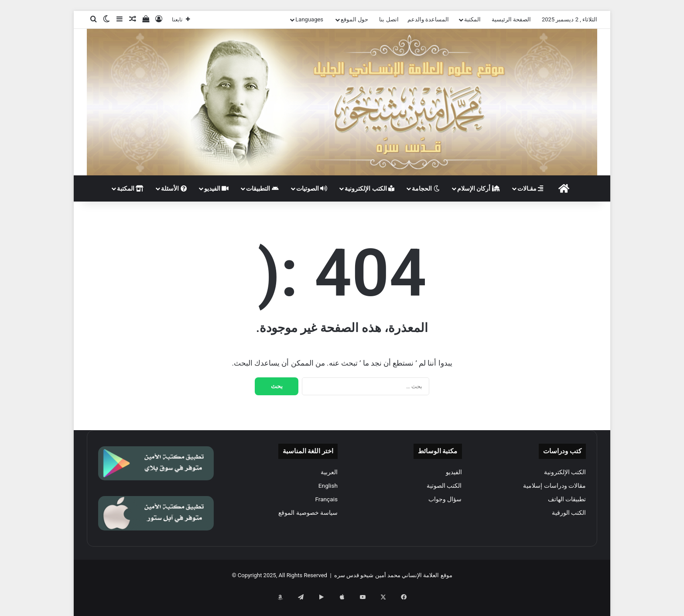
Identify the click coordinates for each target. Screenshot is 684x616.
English (328, 486)
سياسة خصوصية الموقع (308, 513)
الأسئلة (174, 188)
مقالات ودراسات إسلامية (554, 486)
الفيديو (216, 188)
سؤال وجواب (445, 499)
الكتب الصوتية (444, 486)
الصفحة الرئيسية (511, 19)
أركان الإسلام (479, 188)
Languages (309, 19)
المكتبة (472, 19)
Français (326, 499)
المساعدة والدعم (428, 19)
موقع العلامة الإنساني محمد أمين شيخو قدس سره (393, 575)
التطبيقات (262, 188)
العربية (329, 472)
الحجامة (426, 188)
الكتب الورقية (569, 513)
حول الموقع (354, 19)
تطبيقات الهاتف (567, 499)
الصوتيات (312, 188)
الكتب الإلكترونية (369, 188)
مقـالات (530, 188)
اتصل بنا (389, 19)
